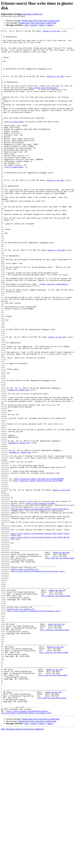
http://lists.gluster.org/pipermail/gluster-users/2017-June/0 (40, 634)
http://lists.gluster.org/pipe (41, 598)
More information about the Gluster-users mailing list (23, 866)
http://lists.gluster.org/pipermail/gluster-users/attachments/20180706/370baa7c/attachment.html (26, 848)
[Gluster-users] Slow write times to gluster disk (40, 21)
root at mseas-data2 (14, 140)
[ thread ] (34, 25)
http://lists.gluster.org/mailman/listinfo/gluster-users (38, 680)
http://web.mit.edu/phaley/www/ (60, 664)
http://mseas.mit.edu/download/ (43, 99)
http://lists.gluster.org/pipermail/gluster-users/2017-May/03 (40, 639)
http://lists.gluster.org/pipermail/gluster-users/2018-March (40, 605)
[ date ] (27, 25)
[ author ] (50, 25)
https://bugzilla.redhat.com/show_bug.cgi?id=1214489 (38, 571)
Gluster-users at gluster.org (24, 677)
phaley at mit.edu (51, 31)
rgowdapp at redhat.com (33, 14)
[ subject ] (42, 25)
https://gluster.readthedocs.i (54, 335)
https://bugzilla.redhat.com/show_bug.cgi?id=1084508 (39, 569)
